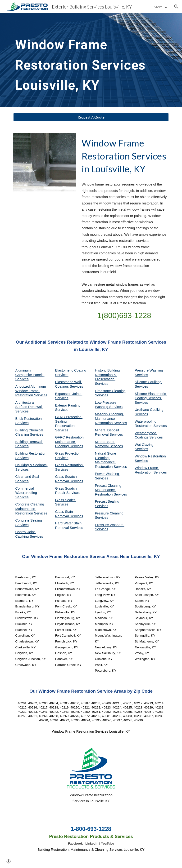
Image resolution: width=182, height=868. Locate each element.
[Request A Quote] (91, 117)
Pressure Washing (149, 370)
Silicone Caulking (148, 382)
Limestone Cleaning (110, 391)
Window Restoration (151, 456)
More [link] (158, 7)
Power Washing (107, 474)
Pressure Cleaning (110, 513)
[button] (176, 7)
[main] (84, 60)
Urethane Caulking (149, 410)
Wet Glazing (145, 445)
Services (101, 395)
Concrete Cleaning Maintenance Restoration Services (31, 509)
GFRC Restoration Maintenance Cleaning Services (70, 442)
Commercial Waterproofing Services (27, 493)
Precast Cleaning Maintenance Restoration (109, 490)
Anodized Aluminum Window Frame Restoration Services (31, 391)
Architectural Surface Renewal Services (29, 407)
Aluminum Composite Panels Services (30, 375)
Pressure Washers (109, 525)
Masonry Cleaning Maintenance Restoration (109, 418)
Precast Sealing (107, 501)
